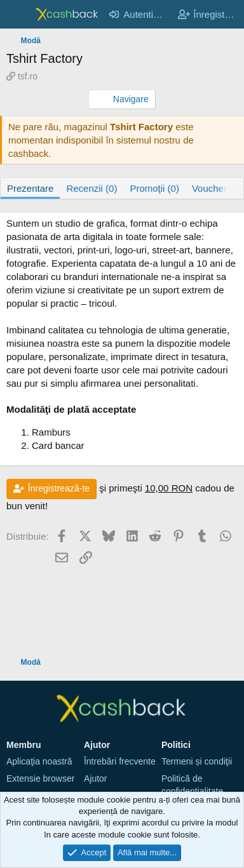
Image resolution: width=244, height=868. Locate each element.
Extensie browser (40, 778)
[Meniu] (17, 15)
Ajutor (96, 778)
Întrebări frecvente (120, 761)
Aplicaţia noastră (39, 761)
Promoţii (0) (154, 188)
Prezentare (30, 188)
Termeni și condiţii (197, 761)
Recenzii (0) (91, 188)
